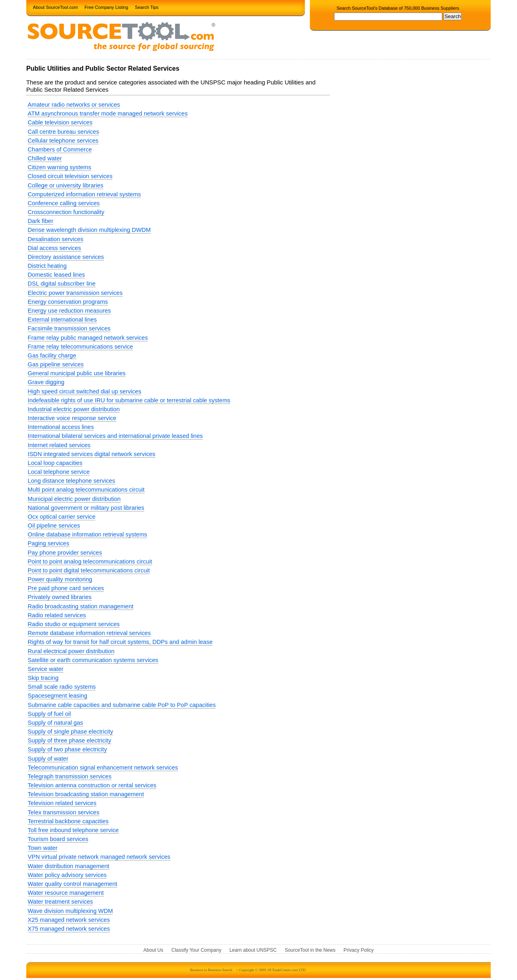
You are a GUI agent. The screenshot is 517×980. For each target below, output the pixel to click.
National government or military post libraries (86, 508)
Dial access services (55, 248)
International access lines (61, 427)
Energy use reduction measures (69, 311)
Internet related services (59, 445)
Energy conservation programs (68, 302)
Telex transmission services (64, 812)
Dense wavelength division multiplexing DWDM (89, 230)
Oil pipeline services (54, 526)
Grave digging (46, 382)
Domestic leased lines (57, 275)
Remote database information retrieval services (89, 633)
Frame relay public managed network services (88, 338)
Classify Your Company (196, 950)
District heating (47, 266)
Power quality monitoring (60, 579)
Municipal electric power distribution (74, 499)
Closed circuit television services (70, 176)
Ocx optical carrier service (62, 517)
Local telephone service (59, 472)
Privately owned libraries (60, 597)
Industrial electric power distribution (74, 409)
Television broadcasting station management (86, 794)
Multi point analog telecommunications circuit (86, 490)
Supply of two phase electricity (67, 749)
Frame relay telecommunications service (81, 347)
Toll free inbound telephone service (73, 830)
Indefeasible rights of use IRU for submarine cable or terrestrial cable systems (129, 400)
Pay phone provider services (65, 553)
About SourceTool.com (56, 7)
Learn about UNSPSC (253, 950)
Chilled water (45, 158)
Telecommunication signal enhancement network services (103, 768)
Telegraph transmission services (70, 776)
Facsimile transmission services (69, 328)
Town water (43, 848)
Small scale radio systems (62, 687)
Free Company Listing (106, 7)
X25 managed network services (69, 920)
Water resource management (66, 893)
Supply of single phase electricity (71, 732)
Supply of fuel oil (49, 714)
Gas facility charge (52, 355)
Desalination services (56, 239)
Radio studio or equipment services (74, 624)
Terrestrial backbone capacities (68, 821)
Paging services (49, 543)
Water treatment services (60, 902)
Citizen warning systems (60, 167)
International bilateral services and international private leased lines (116, 436)
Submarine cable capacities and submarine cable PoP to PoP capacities (122, 705)
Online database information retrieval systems (88, 534)
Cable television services (60, 122)
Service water (46, 669)
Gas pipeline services (56, 364)
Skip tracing (43, 678)
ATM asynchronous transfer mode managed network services (108, 114)
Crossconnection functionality (66, 212)
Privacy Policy (359, 950)
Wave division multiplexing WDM (70, 911)
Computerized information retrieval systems (84, 194)
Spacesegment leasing (58, 696)
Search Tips (147, 7)
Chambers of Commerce (60, 149)
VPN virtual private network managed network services (99, 857)
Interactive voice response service (72, 418)
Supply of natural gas (56, 723)
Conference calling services (64, 203)
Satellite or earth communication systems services (93, 660)
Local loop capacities (55, 463)
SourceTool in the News (310, 950)
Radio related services (57, 615)
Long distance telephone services (71, 481)
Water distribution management (69, 866)
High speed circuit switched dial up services (85, 391)
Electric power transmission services (75, 293)
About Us (153, 950)
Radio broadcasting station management (81, 606)
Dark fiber (41, 221)
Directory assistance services (66, 257)
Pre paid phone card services (66, 588)
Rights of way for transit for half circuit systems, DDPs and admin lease (120, 642)
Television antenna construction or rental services (92, 785)
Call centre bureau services (64, 132)
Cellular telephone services (63, 141)
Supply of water (48, 759)
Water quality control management (73, 884)
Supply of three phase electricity (70, 740)
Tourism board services (58, 839)
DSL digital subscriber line (62, 284)
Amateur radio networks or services (74, 105)
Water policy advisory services (67, 875)
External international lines (62, 320)
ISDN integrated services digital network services (92, 454)
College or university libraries (66, 185)
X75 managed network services (69, 929)
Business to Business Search (211, 970)
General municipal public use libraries (77, 373)
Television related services (62, 803)
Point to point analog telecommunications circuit (90, 562)
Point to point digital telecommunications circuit (89, 570)
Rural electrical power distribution (71, 651)
